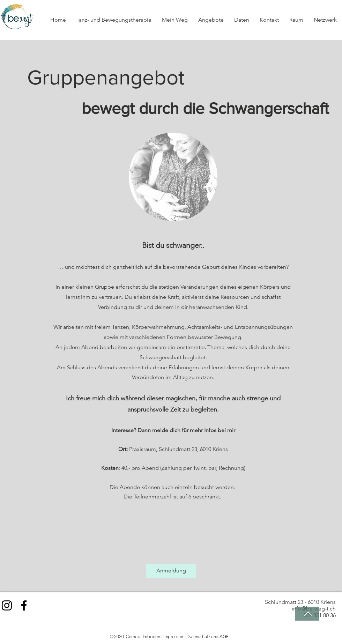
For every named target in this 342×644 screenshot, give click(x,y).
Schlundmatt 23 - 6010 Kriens (300, 602)
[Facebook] (24, 605)
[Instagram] (7, 605)
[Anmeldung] (171, 571)
